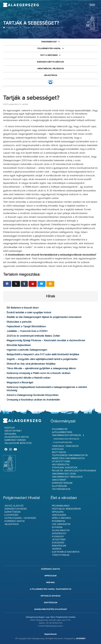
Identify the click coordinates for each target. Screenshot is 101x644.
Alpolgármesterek (62, 432)
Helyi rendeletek (61, 465)
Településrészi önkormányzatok (70, 455)
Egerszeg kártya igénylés (50, 62)
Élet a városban (49, 55)
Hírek (27, 28)
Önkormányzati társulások (67, 477)
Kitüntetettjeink (61, 462)
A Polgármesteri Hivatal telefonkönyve (51, 589)
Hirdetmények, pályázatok (51, 69)
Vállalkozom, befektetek (18, 443)
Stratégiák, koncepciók (65, 468)
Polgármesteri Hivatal (49, 49)
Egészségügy (59, 533)
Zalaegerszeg (21, 5)
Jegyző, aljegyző (14, 506)
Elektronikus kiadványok (66, 552)
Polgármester (60, 429)
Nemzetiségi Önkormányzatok (68, 458)
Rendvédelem (59, 546)
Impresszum (50, 576)
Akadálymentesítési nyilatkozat (51, 609)
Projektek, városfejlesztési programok (74, 471)
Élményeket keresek (15, 440)
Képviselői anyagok (51, 596)
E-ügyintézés (11, 515)
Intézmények (59, 521)
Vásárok (57, 549)
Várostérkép (59, 480)
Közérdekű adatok (15, 521)
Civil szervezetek (61, 524)
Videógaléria (59, 515)
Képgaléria (10, 434)
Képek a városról (62, 518)
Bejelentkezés (51, 634)
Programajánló (61, 506)
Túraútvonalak (61, 555)
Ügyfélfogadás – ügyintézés (20, 518)
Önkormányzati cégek (64, 474)
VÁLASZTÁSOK (51, 75)
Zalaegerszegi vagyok (17, 437)
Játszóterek (59, 540)
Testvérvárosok (61, 489)
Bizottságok (59, 452)
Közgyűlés (58, 449)
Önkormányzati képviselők (67, 435)
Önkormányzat (49, 42)
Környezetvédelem (62, 483)
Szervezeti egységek (16, 509)
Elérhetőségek (13, 512)
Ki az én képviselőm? (63, 442)
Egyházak (57, 527)
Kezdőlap (11, 28)
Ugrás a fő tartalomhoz (91, 1)
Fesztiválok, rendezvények (66, 509)
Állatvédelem (59, 486)
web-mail (50, 582)
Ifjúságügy (58, 537)
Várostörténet (13, 431)
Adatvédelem (50, 603)
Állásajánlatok (61, 530)
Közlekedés (58, 543)
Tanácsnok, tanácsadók (65, 446)
